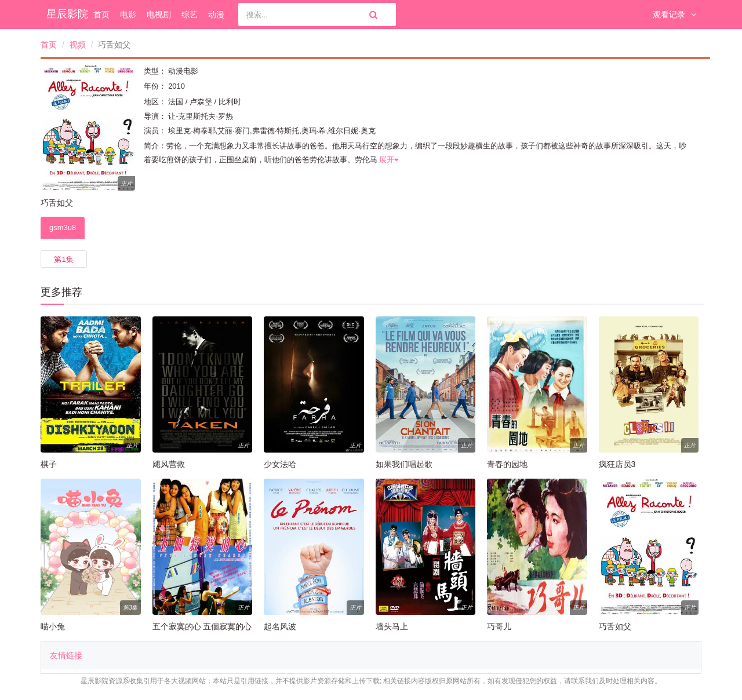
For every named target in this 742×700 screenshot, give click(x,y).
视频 (78, 45)
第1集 (63, 259)
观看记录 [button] (674, 14)
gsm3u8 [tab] (63, 227)
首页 (101, 14)
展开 (389, 160)
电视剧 (159, 14)
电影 (128, 14)
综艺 (190, 14)
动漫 (216, 14)
